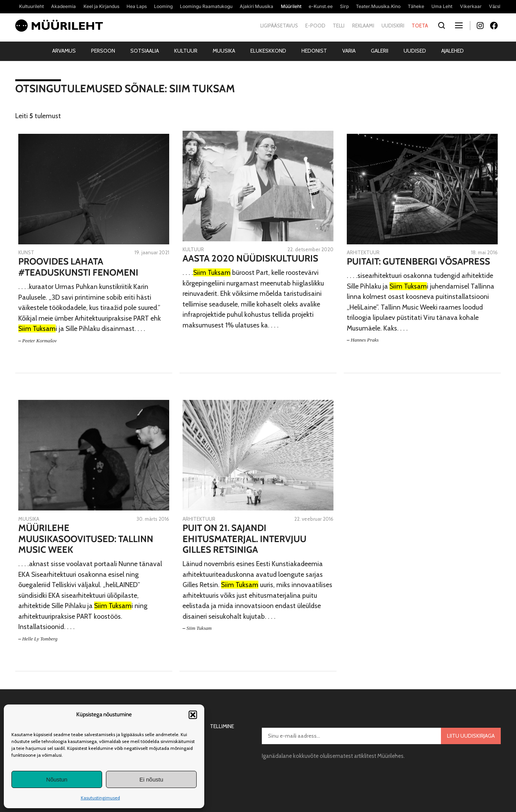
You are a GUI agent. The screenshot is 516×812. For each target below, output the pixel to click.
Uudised (415, 51)
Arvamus (64, 51)
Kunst (26, 252)
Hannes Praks (365, 340)
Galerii (380, 51)
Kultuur (186, 51)
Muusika (224, 51)
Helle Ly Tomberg (40, 639)
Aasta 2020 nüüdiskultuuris (250, 258)
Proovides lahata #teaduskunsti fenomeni (78, 267)
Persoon (103, 51)
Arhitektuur (363, 252)
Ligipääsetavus (279, 26)
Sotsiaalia (145, 51)
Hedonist (314, 51)
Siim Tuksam (199, 628)
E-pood (315, 26)
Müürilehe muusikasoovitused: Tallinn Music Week (86, 539)
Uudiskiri (393, 26)
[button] (193, 715)
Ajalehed (453, 51)
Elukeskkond (268, 51)
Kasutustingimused (100, 798)
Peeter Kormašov (39, 341)
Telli (339, 26)
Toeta (420, 26)
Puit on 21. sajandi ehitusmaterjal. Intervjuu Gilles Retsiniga (244, 539)
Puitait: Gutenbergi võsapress (418, 262)
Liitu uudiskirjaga (471, 736)
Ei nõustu (151, 779)
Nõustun (57, 779)
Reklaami (363, 26)
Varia (349, 51)
